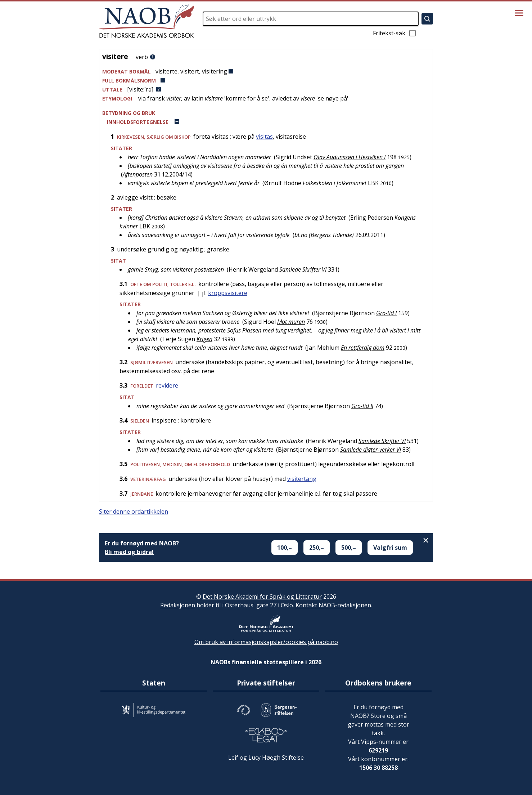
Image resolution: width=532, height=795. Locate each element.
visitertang (302, 479)
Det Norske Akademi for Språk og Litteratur (262, 597)
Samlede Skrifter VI (303, 269)
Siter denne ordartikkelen (134, 512)
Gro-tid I (386, 313)
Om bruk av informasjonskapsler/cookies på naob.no (266, 642)
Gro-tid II (362, 406)
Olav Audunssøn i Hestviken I (350, 157)
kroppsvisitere (228, 293)
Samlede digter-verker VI (371, 450)
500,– (349, 548)
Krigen (204, 339)
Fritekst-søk (395, 33)
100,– (285, 548)
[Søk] (427, 19)
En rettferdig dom (363, 348)
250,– (317, 548)
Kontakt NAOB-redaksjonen (333, 605)
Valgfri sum (390, 548)
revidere (167, 385)
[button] (266, 72)
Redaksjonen (178, 605)
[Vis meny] (519, 13)
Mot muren (291, 322)
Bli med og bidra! (129, 552)
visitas (264, 137)
